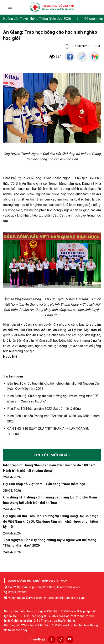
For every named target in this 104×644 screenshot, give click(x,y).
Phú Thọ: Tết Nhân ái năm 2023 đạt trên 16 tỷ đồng (44, 409)
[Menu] (10, 7)
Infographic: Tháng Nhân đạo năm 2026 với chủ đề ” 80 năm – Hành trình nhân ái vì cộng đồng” (51, 468)
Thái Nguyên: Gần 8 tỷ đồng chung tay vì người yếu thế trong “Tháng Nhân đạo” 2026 (50, 543)
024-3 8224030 (18, 592)
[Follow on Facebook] (52, 639)
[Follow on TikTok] (61, 639)
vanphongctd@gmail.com (25, 598)
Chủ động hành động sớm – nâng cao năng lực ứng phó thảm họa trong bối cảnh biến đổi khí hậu (50, 500)
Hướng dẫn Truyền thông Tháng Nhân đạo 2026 (37, 19)
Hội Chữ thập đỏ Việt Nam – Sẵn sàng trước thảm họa (44, 484)
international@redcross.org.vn (64, 598)
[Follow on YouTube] (70, 639)
